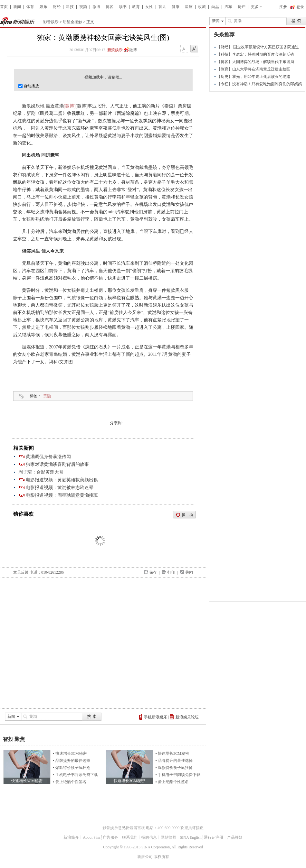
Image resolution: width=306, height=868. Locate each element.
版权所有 (161, 857)
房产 (242, 7)
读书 (123, 7)
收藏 (202, 7)
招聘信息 (149, 837)
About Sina (91, 837)
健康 (176, 7)
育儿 (162, 7)
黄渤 (47, 396)
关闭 (189, 572)
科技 (70, 7)
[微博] (70, 106)
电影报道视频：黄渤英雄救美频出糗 (62, 480)
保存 (153, 572)
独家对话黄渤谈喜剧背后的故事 (57, 464)
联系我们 (130, 837)
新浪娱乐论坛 (187, 717)
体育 (30, 7)
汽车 (228, 7)
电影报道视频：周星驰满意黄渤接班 (62, 495)
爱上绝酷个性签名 (71, 782)
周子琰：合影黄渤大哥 (41, 472)
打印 (171, 572)
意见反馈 (21, 572)
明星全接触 (72, 22)
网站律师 (168, 837)
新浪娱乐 (115, 50)
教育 (136, 7)
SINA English (191, 837)
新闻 (17, 7)
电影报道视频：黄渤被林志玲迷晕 (60, 488)
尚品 (215, 7)
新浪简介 (71, 837)
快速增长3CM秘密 (71, 753)
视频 (83, 7)
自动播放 (29, 86)
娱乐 (43, 7)
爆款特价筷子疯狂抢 (73, 768)
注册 (283, 7)
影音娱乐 (51, 22)
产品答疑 (235, 837)
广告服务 (110, 837)
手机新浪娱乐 (156, 717)
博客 (110, 7)
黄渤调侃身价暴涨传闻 (48, 457)
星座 (189, 7)
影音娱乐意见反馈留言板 (124, 828)
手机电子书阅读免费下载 (77, 775)
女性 (149, 7)
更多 (255, 7)
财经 (57, 7)
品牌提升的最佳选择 (73, 761)
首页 (4, 7)
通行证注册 (214, 837)
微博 (96, 7)
